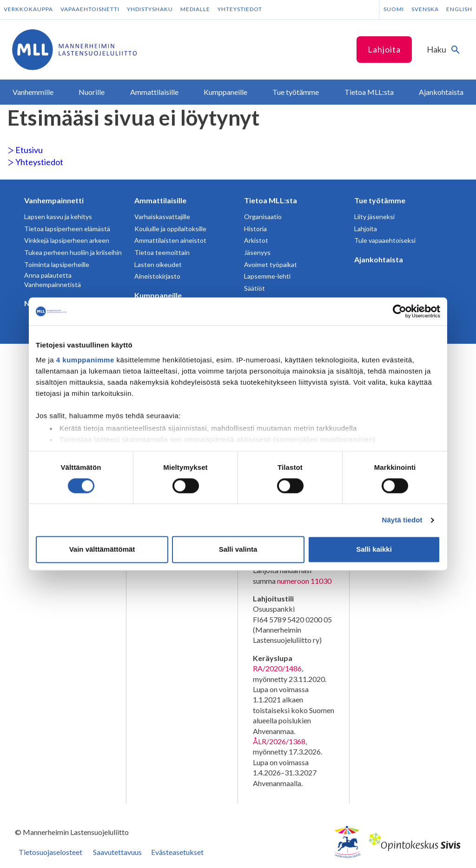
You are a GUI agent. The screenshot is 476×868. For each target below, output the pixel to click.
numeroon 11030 (304, 581)
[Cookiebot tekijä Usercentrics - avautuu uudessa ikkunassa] (400, 311)
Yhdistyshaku (150, 9)
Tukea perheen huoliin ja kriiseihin (73, 252)
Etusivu (25, 150)
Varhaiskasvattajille (162, 217)
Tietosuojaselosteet (50, 852)
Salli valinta (238, 550)
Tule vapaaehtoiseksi (385, 240)
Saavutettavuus (117, 852)
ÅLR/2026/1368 (279, 741)
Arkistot (256, 240)
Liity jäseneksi (374, 217)
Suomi (394, 9)
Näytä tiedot (402, 520)
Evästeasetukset (177, 852)
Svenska (425, 9)
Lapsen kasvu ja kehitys (58, 217)
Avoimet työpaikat (271, 264)
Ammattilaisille (160, 200)
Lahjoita (384, 49)
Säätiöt (255, 288)
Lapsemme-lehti (267, 276)
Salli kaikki (374, 550)
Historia (255, 229)
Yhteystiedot (240, 9)
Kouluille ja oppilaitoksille (170, 229)
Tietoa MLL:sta (271, 200)
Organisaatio (263, 217)
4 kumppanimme (85, 360)
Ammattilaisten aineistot (170, 240)
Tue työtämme (380, 200)
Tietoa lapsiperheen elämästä (67, 229)
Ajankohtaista (379, 259)
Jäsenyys (257, 252)
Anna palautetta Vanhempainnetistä (53, 280)
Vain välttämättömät (102, 550)
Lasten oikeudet (158, 264)
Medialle (195, 9)
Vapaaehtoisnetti (90, 9)
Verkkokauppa (28, 9)
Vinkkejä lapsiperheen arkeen (67, 240)
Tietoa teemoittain (162, 252)
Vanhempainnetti (54, 200)
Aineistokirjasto (157, 276)
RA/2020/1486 (277, 668)
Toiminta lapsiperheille (57, 264)
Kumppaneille (158, 295)
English (459, 9)
